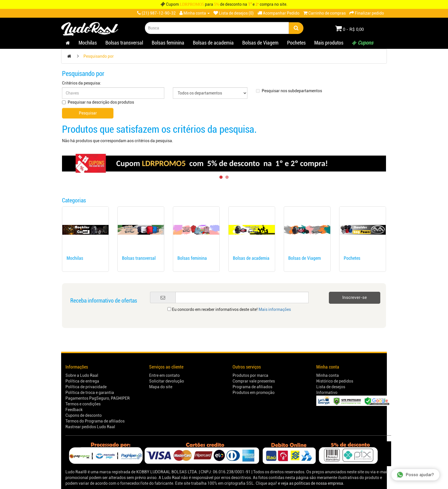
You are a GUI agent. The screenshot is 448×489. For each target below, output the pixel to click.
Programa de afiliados (252, 387)
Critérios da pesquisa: (82, 83)
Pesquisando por (99, 56)
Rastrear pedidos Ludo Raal (90, 427)
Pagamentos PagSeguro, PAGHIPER (98, 398)
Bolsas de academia (213, 43)
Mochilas (88, 43)
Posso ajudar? (415, 475)
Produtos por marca (250, 375)
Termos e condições (83, 404)
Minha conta (328, 375)
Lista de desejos (331, 387)
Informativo (327, 393)
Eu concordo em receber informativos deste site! (229, 309)
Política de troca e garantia (90, 393)
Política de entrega (82, 381)
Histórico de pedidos (335, 381)
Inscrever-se (355, 297)
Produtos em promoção (254, 393)
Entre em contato (164, 375)
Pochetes (296, 43)
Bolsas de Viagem (260, 43)
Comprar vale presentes (254, 381)
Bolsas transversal (124, 43)
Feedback (74, 410)
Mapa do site (161, 387)
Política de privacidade (86, 387)
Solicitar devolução (167, 381)
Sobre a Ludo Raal (82, 375)
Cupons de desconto (84, 415)
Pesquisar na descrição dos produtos (98, 102)
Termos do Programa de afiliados (95, 421)
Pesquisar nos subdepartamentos (289, 91)
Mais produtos (329, 43)
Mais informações (275, 309)
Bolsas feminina (168, 43)
